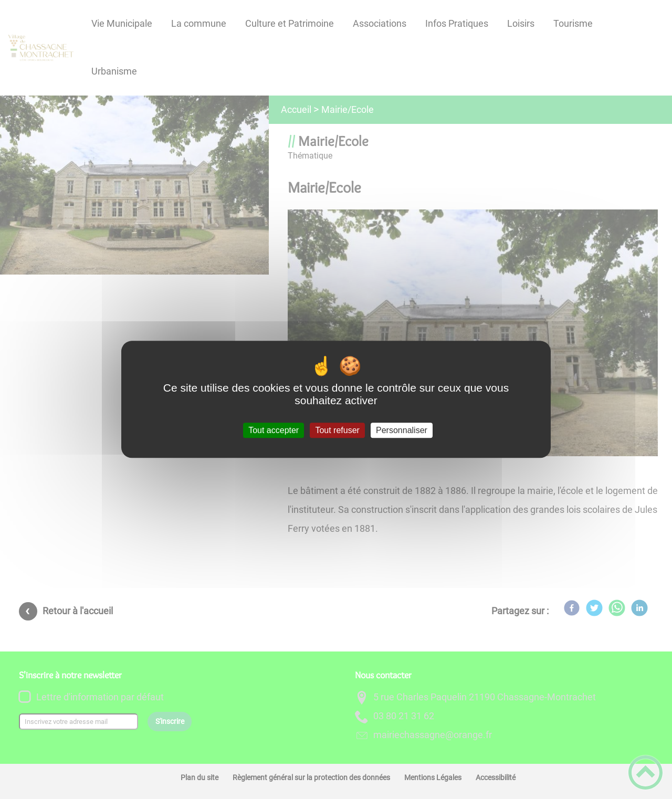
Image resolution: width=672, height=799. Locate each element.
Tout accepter (274, 430)
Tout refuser (337, 430)
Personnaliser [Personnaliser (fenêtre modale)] (402, 430)
